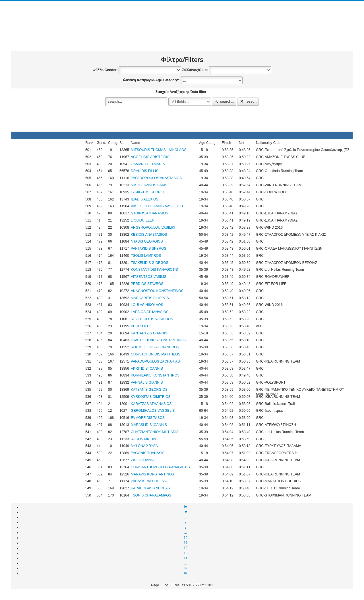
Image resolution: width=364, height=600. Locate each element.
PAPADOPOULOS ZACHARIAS (155, 361)
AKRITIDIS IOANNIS (147, 369)
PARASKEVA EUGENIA (149, 481)
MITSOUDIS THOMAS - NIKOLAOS (159, 150)
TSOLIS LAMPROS (146, 256)
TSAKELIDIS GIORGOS (150, 263)
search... (224, 101)
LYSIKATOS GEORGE (148, 192)
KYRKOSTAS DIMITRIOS (151, 397)
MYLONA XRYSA (144, 446)
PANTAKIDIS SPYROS (149, 249)
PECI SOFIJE (141, 326)
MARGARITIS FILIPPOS (150, 298)
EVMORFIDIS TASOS (148, 418)
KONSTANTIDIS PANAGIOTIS (154, 270)
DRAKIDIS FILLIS (145, 171)
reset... (248, 101)
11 (186, 543)
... (185, 533)
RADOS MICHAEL (145, 439)
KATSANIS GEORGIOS (149, 390)
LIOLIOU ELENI (143, 220)
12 (186, 548)
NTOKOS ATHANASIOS (149, 213)
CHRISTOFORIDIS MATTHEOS (156, 354)
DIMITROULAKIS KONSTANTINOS (158, 340)
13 (186, 553)
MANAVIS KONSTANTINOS (152, 474)
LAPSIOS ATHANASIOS (150, 312)
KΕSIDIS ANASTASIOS (149, 235)
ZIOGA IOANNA (143, 460)
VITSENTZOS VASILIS (149, 277)
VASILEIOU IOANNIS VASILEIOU (157, 206)
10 (186, 538)
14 (186, 558)
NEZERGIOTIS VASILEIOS (152, 319)
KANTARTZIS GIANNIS (149, 333)
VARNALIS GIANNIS (147, 382)
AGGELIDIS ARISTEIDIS (150, 157)
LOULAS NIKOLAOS (147, 305)
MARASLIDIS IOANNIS (149, 425)
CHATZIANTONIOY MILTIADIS (155, 432)
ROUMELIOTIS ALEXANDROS (155, 347)
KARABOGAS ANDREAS (150, 488)
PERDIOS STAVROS (147, 284)
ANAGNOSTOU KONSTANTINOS (157, 291)
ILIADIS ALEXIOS (145, 199)
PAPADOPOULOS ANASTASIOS (156, 178)
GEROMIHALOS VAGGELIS (153, 411)
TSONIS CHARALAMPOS (151, 495)
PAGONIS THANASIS (148, 453)
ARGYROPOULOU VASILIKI (153, 227)
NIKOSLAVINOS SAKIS (149, 185)
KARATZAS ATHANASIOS (151, 404)
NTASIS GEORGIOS (147, 241)
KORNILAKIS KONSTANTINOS (155, 375)
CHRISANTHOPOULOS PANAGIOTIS (160, 467)
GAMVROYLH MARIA (148, 164)
